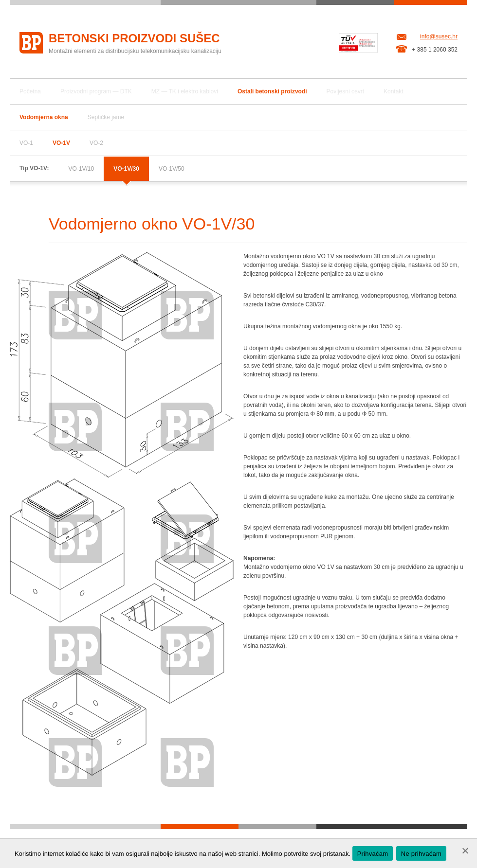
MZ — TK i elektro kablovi (185, 91)
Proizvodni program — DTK (96, 91)
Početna (30, 91)
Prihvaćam (373, 854)
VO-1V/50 (172, 169)
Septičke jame (106, 117)
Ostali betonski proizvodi (272, 91)
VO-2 (96, 143)
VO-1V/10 (81, 169)
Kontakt (394, 91)
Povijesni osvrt (345, 91)
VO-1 (26, 143)
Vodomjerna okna (44, 117)
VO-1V (61, 143)
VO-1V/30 (126, 169)
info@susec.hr (439, 36)
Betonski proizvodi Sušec (134, 38)
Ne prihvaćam (421, 854)
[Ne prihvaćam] (465, 850)
